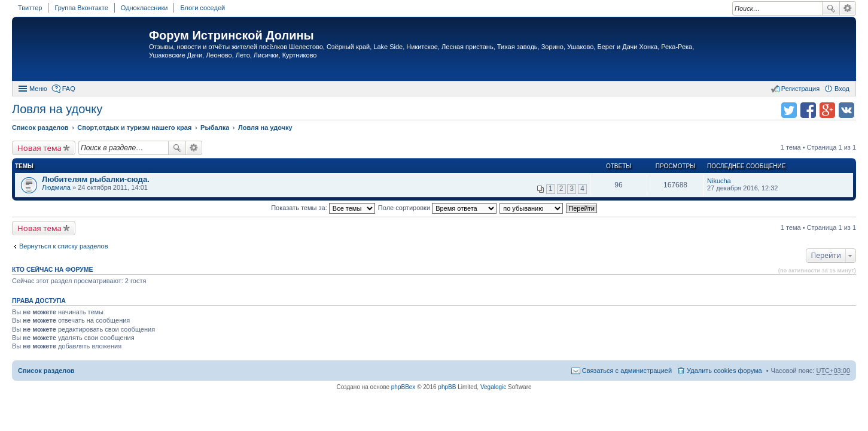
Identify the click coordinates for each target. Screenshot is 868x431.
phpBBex (403, 387)
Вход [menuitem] (842, 89)
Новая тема (39, 148)
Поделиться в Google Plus (827, 110)
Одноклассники (144, 8)
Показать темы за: (323, 208)
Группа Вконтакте (81, 8)
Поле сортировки (437, 208)
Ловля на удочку (57, 109)
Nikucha (719, 181)
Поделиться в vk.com (846, 110)
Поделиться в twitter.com (789, 110)
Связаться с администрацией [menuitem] (627, 371)
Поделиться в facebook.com (808, 110)
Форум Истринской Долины (232, 35)
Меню (38, 89)
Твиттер (30, 8)
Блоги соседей (202, 8)
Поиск (831, 8)
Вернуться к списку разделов (63, 246)
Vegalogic (493, 387)
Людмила (56, 187)
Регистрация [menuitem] (800, 89)
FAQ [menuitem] (69, 89)
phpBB (447, 387)
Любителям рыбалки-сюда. (96, 179)
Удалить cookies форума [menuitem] (724, 371)
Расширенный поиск (848, 8)
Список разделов (46, 371)
